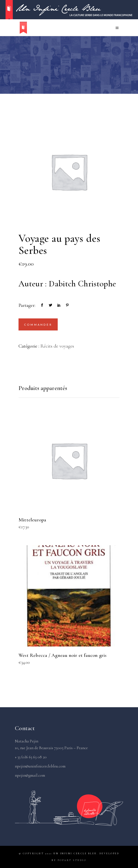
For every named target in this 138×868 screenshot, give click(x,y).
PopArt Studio (72, 860)
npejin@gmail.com (30, 775)
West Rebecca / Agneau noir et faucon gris (63, 655)
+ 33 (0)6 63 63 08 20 (31, 757)
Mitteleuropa (32, 520)
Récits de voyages (57, 346)
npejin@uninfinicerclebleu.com (40, 766)
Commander (38, 325)
